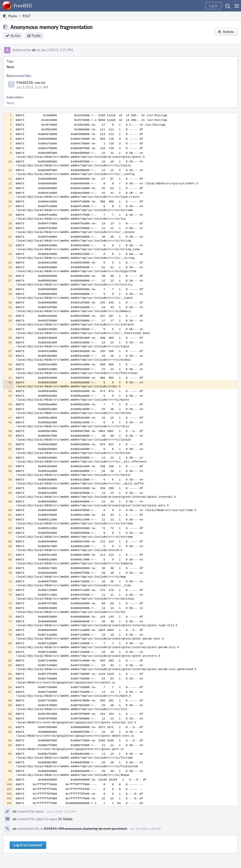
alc (34, 50)
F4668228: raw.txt (31, 83)
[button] (237, 6)
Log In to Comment (28, 845)
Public (36, 36)
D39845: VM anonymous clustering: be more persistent (85, 829)
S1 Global (65, 819)
